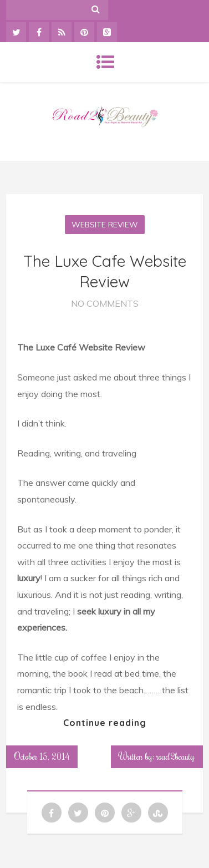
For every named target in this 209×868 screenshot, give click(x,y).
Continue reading (105, 723)
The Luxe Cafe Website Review (105, 271)
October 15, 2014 (42, 757)
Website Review (105, 225)
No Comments (105, 303)
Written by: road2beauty (157, 757)
